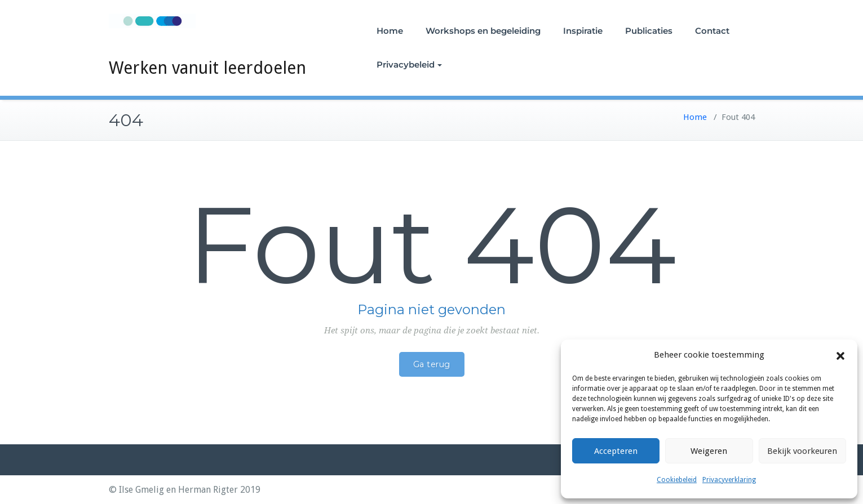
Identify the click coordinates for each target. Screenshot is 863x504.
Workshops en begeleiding (483, 31)
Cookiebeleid (677, 480)
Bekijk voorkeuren (802, 451)
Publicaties (649, 31)
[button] (840, 355)
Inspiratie (583, 31)
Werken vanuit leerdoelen (207, 68)
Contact (712, 31)
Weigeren (709, 451)
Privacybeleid (409, 64)
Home (390, 31)
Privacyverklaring (729, 480)
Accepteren (616, 451)
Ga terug (432, 364)
